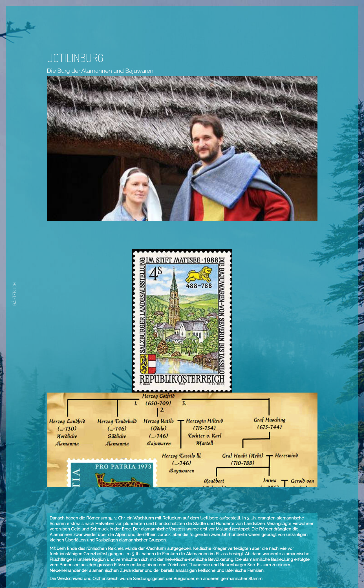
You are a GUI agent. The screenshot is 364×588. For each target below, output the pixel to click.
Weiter (242, 565)
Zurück (225, 565)
